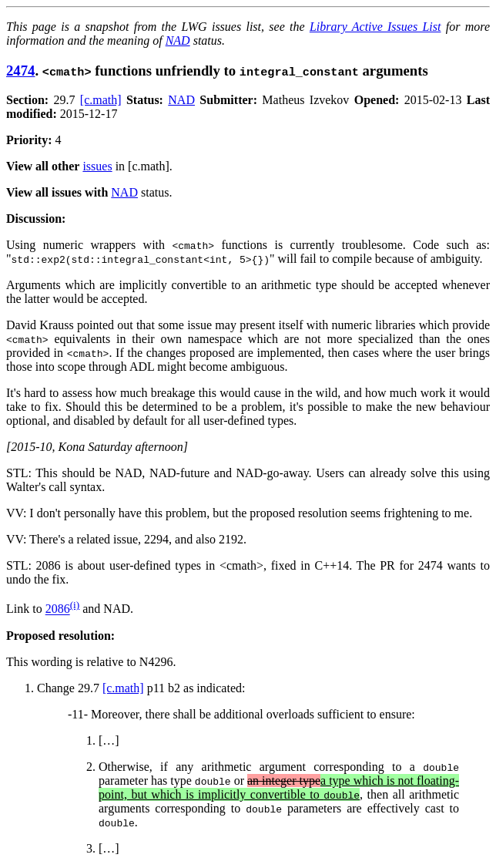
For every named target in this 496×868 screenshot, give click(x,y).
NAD (178, 40)
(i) (75, 605)
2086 (58, 609)
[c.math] (101, 100)
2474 (20, 71)
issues (97, 166)
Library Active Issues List (375, 27)
